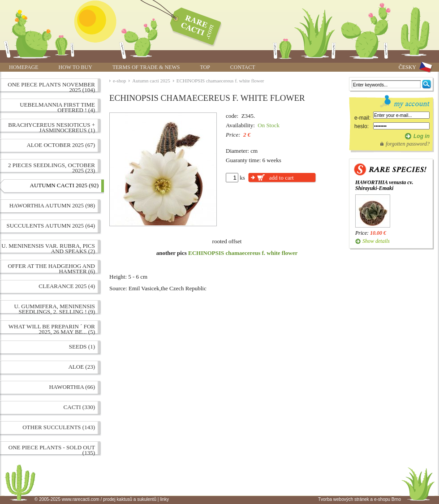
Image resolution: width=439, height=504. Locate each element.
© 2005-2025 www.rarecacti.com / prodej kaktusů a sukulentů (95, 499)
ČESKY (407, 67)
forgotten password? (408, 144)
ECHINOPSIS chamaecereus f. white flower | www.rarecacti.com (191, 25)
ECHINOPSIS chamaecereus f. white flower (220, 81)
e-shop (119, 81)
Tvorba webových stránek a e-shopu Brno (359, 499)
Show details (376, 241)
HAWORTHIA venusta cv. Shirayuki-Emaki (384, 185)
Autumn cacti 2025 (151, 81)
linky (164, 499)
